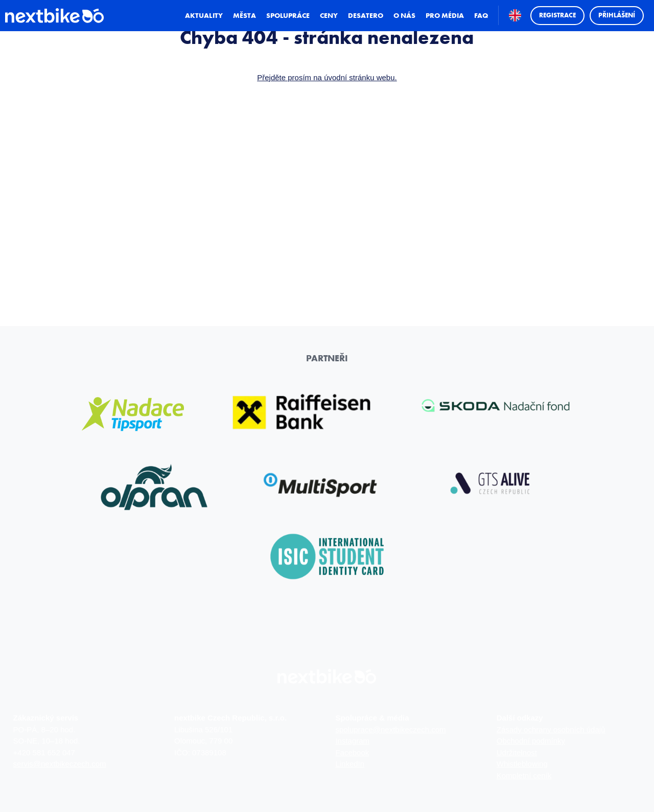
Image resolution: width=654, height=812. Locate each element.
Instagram (352, 741)
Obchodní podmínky (531, 741)
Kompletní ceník (524, 775)
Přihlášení (614, 27)
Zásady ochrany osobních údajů (551, 729)
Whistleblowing (522, 764)
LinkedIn (350, 764)
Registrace (555, 27)
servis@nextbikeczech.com (60, 764)
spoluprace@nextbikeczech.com (390, 729)
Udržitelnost (517, 752)
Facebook (352, 752)
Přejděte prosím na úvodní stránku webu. (327, 77)
